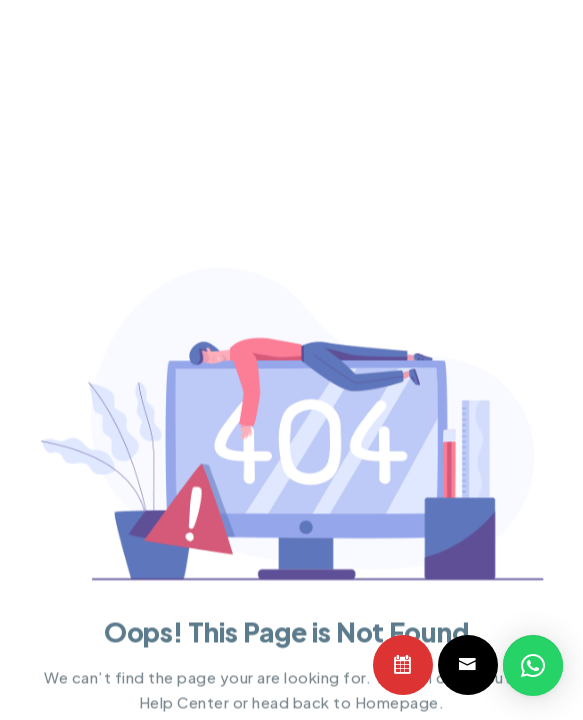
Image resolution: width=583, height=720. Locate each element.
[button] (533, 666)
